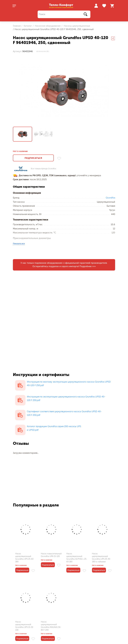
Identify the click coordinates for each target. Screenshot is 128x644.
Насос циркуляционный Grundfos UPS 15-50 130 (24, 626)
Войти (96, 6)
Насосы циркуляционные (77, 26)
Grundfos (110, 198)
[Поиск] (64, 14)
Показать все (19, 244)
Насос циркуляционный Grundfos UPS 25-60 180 (24, 558)
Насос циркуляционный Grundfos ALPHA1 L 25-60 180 (77, 558)
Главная (17, 26)
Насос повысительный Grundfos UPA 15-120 (51, 555)
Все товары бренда (43, 169)
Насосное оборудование (47, 26)
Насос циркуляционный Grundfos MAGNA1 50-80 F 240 (51, 626)
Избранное (105, 6)
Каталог (27, 26)
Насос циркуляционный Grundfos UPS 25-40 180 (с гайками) (101, 558)
